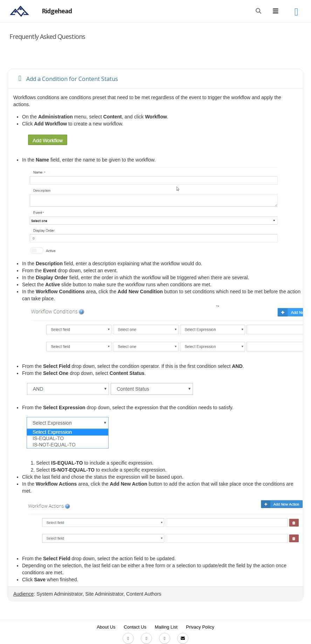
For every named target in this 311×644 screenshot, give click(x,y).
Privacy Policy (200, 627)
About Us (106, 627)
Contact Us (135, 627)
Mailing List (166, 627)
